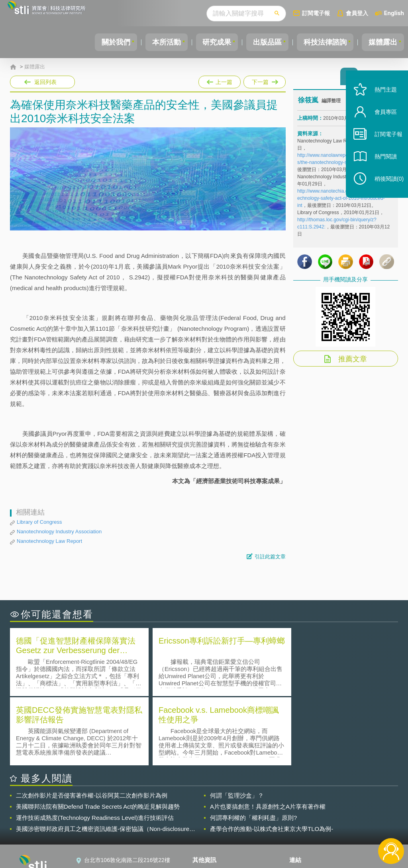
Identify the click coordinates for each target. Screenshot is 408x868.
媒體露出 (382, 42)
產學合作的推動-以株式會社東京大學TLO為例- (272, 759)
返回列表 (45, 82)
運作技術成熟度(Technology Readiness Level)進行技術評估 (95, 748)
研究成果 (208, 42)
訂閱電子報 (316, 13)
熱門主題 (381, 100)
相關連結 (343, 802)
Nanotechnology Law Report (49, 541)
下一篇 (264, 80)
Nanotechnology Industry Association (59, 532)
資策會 (302, 802)
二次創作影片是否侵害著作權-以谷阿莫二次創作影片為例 (92, 725)
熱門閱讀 (381, 167)
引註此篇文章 (270, 557)
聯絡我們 (208, 824)
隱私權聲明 (211, 802)
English (394, 13)
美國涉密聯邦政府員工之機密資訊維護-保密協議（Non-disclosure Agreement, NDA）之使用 (103, 759)
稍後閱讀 (384, 190)
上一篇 (220, 80)
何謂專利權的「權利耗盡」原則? (253, 748)
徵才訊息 (208, 813)
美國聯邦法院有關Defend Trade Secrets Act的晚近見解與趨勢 (98, 736)
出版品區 (261, 42)
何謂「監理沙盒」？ (237, 725)
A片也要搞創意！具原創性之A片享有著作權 (268, 736)
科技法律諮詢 (322, 42)
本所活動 (155, 42)
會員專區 (381, 123)
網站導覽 (208, 835)
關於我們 (102, 42)
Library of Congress (39, 522)
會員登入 (357, 13)
